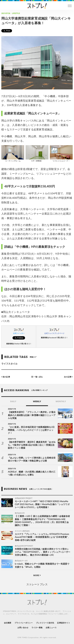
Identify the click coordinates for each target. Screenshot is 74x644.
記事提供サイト (64, 623)
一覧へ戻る (37, 377)
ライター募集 (37, 627)
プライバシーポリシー (24, 623)
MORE (37, 575)
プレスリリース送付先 (45, 623)
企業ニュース (51, 627)
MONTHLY (61, 401)
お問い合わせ (23, 627)
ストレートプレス (37, 584)
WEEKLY (37, 401)
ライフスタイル (9, 364)
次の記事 (68, 377)
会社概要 (8, 623)
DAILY (13, 401)
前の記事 (6, 377)
